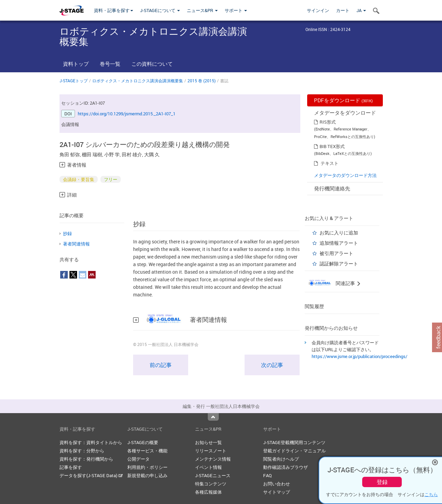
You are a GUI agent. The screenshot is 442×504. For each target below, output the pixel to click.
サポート (236, 10)
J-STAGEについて (160, 10)
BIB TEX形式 (332, 146)
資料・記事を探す (114, 10)
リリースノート (211, 451)
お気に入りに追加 (339, 233)
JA (361, 10)
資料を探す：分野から (82, 451)
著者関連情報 (76, 244)
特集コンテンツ (211, 484)
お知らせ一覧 (208, 442)
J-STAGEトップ (74, 81)
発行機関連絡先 (332, 188)
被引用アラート (336, 253)
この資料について (152, 64)
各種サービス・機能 (147, 451)
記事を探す (71, 467)
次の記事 (272, 365)
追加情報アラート (339, 243)
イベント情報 (208, 467)
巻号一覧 (110, 64)
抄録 (67, 233)
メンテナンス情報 (213, 459)
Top (213, 417)
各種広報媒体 (208, 492)
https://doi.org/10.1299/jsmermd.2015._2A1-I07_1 (127, 114)
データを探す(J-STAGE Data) (91, 475)
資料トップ (76, 64)
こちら (431, 494)
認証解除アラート (339, 264)
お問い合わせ (277, 484)
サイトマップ (277, 492)
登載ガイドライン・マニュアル (294, 451)
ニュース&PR (202, 10)
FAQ (267, 475)
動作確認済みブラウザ (285, 467)
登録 (382, 482)
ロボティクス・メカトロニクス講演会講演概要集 (138, 81)
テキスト (330, 163)
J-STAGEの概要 (143, 442)
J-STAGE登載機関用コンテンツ (294, 442)
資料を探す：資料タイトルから (91, 442)
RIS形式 (328, 122)
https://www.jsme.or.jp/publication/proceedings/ (359, 356)
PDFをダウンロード (343, 100)
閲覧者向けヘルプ (281, 459)
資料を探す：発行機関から (86, 459)
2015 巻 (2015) (202, 81)
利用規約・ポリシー (147, 467)
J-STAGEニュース (213, 475)
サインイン (318, 10)
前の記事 (161, 365)
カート (343, 10)
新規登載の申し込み (147, 475)
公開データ (138, 459)
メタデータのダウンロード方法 (345, 175)
